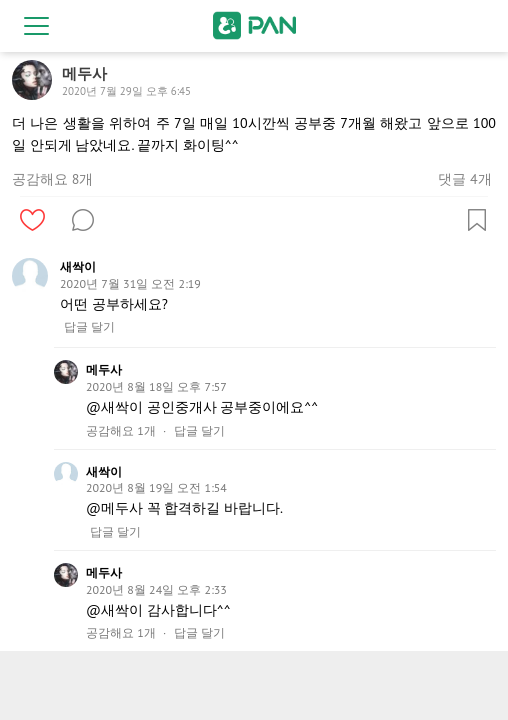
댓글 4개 (464, 179)
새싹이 (78, 266)
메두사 (104, 369)
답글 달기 (89, 327)
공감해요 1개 (121, 431)
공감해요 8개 (52, 179)
